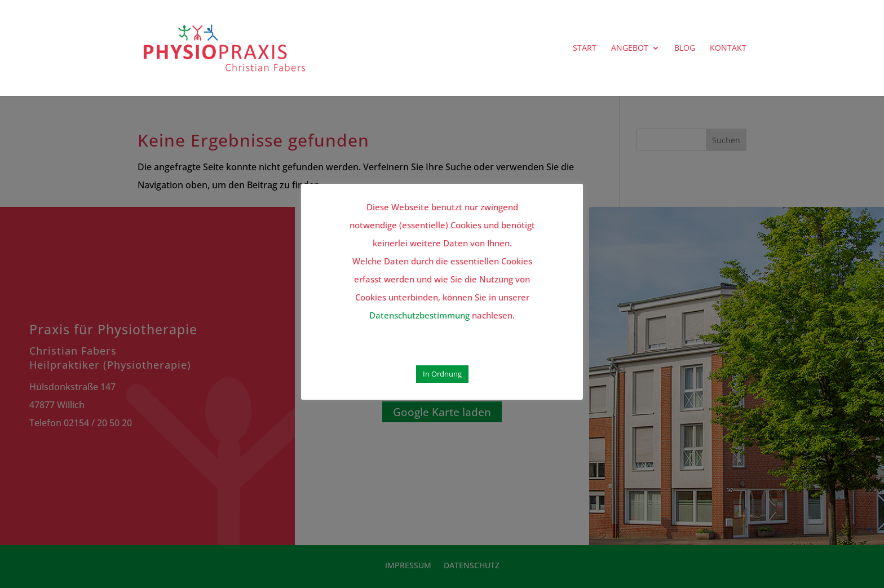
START (585, 48)
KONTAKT (728, 48)
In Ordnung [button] (442, 374)
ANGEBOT (630, 48)
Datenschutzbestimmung (419, 315)
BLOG (685, 48)
